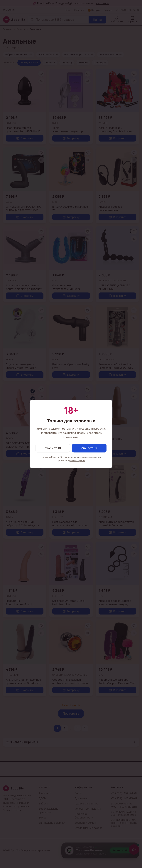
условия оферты (77, 460)
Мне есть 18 (89, 448)
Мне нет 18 (53, 448)
